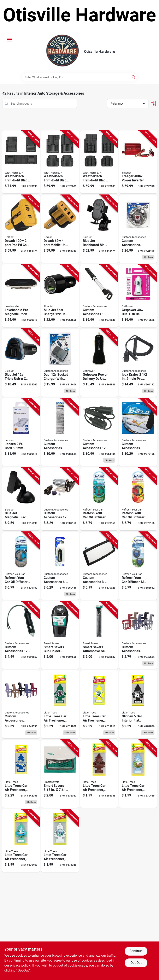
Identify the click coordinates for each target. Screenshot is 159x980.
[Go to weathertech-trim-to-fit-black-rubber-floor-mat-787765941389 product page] (21, 162)
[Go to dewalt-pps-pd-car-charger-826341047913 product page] (21, 229)
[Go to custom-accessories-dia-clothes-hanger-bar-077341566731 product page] (99, 296)
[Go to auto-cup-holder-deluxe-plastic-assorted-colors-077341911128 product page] (138, 635)
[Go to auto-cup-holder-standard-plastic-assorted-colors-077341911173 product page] (21, 704)
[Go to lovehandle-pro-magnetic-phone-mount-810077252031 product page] (21, 296)
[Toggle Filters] (154, 104)
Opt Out (136, 963)
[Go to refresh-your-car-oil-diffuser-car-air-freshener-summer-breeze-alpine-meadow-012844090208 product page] (99, 499)
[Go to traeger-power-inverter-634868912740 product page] (138, 162)
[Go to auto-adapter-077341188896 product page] (99, 432)
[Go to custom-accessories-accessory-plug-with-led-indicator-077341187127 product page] (21, 635)
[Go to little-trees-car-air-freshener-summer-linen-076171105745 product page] (138, 774)
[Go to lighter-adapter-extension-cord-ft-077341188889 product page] (138, 363)
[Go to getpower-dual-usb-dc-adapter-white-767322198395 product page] (138, 296)
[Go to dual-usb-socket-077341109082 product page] (60, 363)
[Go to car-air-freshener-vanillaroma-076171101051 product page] (99, 704)
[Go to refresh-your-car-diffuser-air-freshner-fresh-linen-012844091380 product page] (138, 566)
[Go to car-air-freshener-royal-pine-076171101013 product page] (60, 704)
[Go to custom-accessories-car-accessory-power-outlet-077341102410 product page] (60, 499)
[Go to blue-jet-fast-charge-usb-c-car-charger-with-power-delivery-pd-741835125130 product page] (60, 296)
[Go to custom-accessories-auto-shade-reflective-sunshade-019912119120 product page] (60, 432)
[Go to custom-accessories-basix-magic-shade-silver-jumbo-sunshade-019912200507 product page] (138, 432)
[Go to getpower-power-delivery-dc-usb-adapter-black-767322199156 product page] (99, 363)
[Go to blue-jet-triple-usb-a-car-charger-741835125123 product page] (21, 363)
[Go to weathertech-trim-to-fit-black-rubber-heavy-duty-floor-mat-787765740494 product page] (99, 162)
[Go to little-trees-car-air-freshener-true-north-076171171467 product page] (60, 841)
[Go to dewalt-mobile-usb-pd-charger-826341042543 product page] (60, 229)
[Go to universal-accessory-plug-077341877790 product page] (60, 566)
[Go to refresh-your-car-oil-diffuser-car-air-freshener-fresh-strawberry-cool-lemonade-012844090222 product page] (138, 499)
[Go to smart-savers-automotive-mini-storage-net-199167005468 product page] (60, 774)
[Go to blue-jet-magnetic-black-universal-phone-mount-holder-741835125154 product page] (21, 499)
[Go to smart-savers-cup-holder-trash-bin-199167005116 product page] (60, 635)
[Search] (134, 77)
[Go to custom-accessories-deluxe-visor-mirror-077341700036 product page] (99, 566)
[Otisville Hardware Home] (63, 52)
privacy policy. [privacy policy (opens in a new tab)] (20, 965)
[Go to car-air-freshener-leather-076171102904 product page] (99, 774)
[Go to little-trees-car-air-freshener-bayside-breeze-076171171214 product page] (21, 841)
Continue (136, 951)
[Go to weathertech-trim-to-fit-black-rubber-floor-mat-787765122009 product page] (60, 162)
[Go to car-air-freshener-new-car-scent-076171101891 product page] (21, 774)
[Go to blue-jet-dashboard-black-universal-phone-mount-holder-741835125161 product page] (99, 229)
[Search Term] (79, 77)
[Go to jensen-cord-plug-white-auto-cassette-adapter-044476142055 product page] (21, 432)
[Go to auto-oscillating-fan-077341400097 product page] (138, 229)
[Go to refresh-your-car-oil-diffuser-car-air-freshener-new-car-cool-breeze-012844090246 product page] (21, 566)
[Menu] (10, 40)
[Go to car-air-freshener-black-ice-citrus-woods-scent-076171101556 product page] (138, 704)
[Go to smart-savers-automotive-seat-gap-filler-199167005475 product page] (99, 635)
